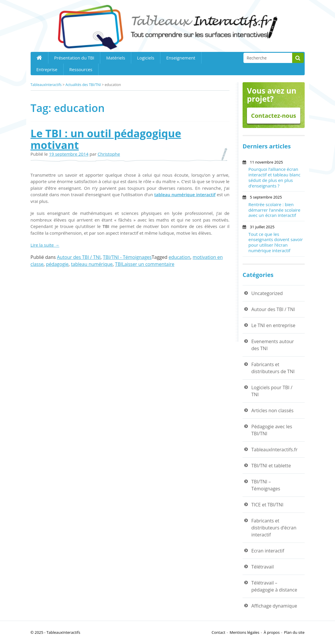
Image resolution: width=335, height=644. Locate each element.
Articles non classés (272, 410)
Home (39, 58)
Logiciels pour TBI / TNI (272, 391)
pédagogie (57, 264)
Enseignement (181, 58)
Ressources (81, 69)
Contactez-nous (274, 116)
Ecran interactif (268, 551)
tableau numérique (92, 264)
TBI (119, 264)
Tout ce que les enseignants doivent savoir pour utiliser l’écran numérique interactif (276, 242)
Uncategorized (267, 293)
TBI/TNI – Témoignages (266, 485)
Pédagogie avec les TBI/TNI (272, 430)
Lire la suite (45, 245)
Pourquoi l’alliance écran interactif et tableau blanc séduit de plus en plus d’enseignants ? (274, 177)
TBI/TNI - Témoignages (127, 257)
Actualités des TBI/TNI (83, 85)
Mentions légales (245, 632)
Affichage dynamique (274, 606)
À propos (272, 632)
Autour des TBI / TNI (79, 257)
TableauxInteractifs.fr (275, 450)
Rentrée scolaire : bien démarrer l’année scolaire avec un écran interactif (274, 210)
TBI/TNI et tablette (271, 466)
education (179, 257)
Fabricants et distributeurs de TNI (273, 368)
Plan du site (294, 632)
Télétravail (263, 567)
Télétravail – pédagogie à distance (274, 586)
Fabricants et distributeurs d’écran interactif (274, 528)
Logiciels (146, 58)
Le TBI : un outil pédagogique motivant (106, 139)
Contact (219, 632)
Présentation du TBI (74, 58)
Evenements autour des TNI (273, 345)
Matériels (116, 58)
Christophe (109, 154)
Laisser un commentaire (148, 264)
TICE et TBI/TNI (267, 505)
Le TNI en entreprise (273, 325)
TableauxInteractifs (46, 85)
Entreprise (47, 69)
